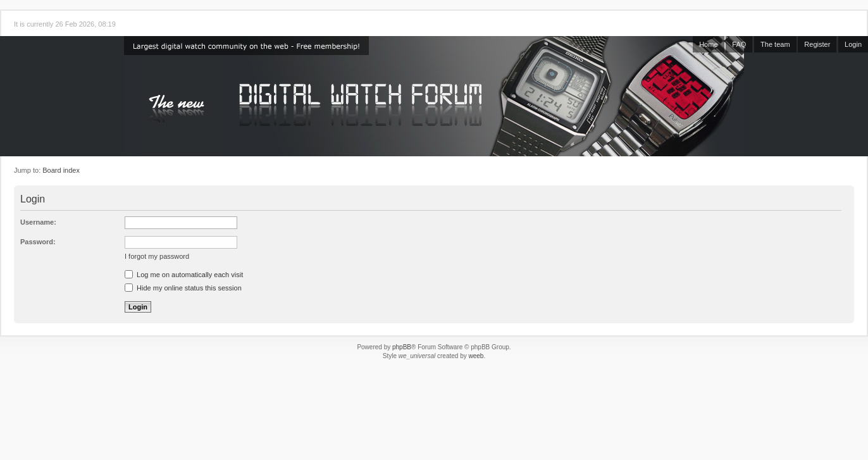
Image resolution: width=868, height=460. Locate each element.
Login (853, 44)
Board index (61, 170)
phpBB (402, 347)
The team (775, 44)
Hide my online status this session (183, 288)
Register (817, 44)
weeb (476, 356)
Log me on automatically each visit (184, 275)
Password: (38, 242)
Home (708, 44)
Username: (38, 222)
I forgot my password (157, 256)
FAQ (739, 44)
